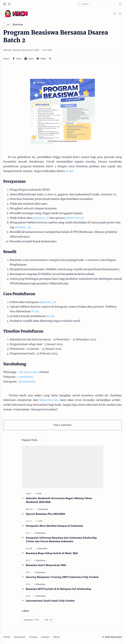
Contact (45, 637)
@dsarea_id (41, 218)
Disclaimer (20, 637)
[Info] (40, 493)
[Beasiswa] (43, 509)
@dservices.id (75, 218)
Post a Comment (63, 425)
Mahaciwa (116, 637)
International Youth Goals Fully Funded (50, 601)
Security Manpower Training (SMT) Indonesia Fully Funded (62, 577)
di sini (70, 171)
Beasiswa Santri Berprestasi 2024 (46, 565)
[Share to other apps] (50, 59)
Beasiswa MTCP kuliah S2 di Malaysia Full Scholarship (59, 589)
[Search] (115, 14)
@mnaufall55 (27, 381)
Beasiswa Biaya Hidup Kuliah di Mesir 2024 (52, 553)
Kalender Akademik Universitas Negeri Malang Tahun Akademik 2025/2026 (59, 500)
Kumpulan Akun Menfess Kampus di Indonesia (54, 526)
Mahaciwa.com (49, 400)
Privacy (33, 637)
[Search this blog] (96, 4)
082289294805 (29, 372)
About (56, 637)
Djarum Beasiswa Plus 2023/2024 (45, 514)
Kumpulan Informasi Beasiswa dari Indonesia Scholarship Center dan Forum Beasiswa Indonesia (61, 539)
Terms (7, 637)
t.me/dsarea (26, 377)
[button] (5, 4)
